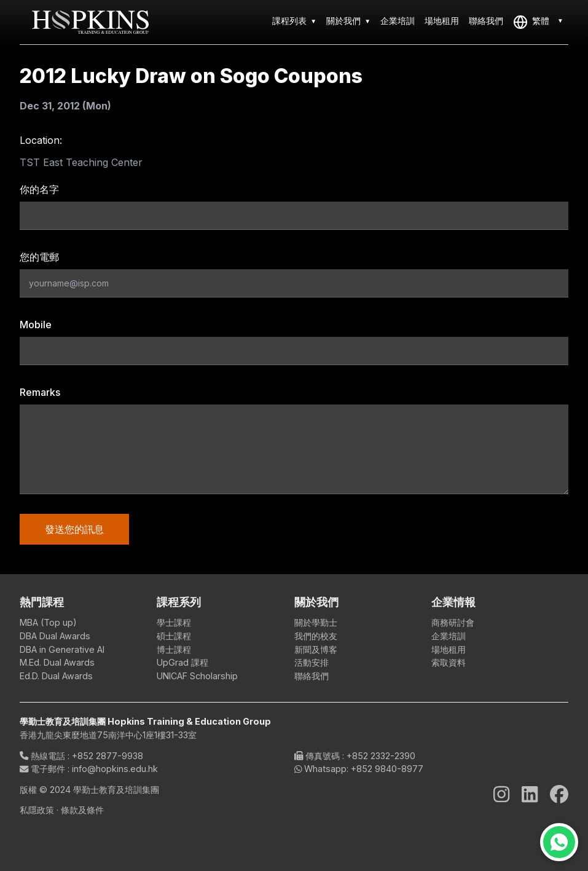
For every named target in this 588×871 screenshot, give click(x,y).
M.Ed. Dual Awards (57, 662)
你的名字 (39, 189)
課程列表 (289, 21)
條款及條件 (82, 810)
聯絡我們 (486, 21)
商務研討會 (453, 622)
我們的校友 (316, 636)
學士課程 (174, 622)
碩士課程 (174, 636)
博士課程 (174, 649)
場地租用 (442, 21)
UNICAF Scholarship (197, 676)
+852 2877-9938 (108, 756)
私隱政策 (38, 810)
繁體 (531, 22)
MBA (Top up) (48, 622)
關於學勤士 (316, 622)
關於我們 (343, 21)
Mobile (36, 325)
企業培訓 (398, 21)
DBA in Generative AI (62, 649)
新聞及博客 (316, 649)
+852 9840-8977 (387, 769)
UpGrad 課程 (182, 662)
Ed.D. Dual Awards (56, 676)
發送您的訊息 (74, 529)
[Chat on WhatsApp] (559, 842)
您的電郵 (39, 257)
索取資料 (449, 662)
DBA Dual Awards (55, 636)
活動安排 (312, 662)
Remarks (40, 392)
